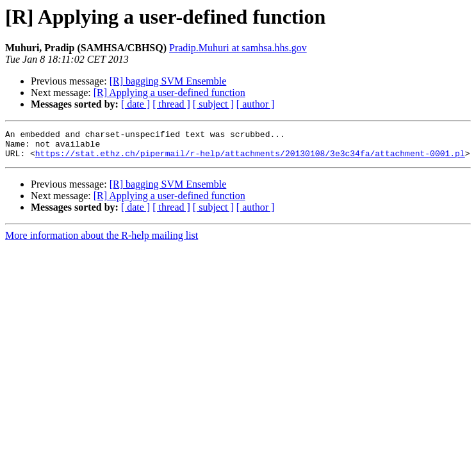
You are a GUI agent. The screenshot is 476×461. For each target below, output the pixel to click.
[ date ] (135, 104)
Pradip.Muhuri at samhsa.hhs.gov (238, 48)
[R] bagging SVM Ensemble (168, 81)
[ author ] (256, 104)
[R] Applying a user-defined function (169, 93)
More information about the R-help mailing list (102, 241)
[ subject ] (213, 104)
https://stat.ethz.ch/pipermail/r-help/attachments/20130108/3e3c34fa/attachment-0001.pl (250, 159)
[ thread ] (171, 104)
